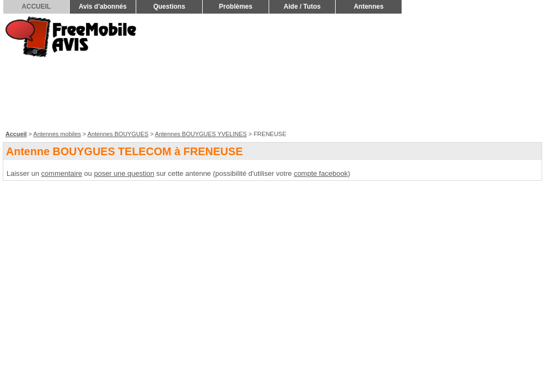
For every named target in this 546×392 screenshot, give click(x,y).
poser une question (124, 173)
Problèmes (236, 7)
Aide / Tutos (302, 7)
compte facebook (321, 173)
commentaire (62, 173)
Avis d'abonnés (103, 7)
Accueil (16, 134)
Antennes (369, 7)
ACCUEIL (36, 7)
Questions (169, 7)
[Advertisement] (484, 71)
